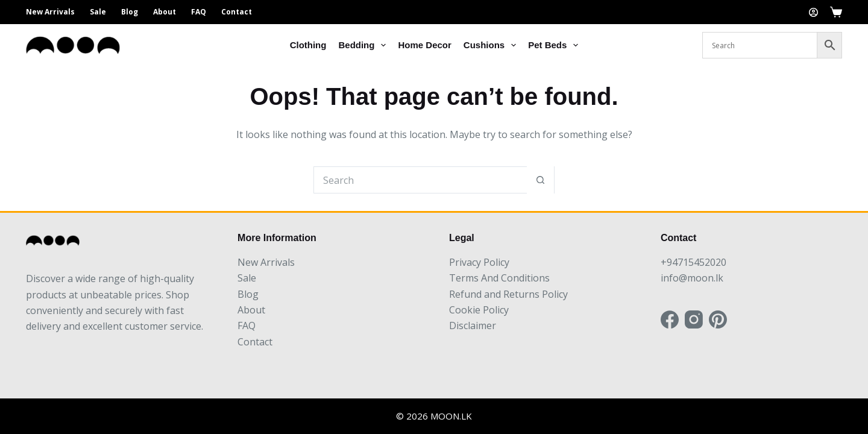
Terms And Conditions (499, 278)
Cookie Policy (479, 310)
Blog (130, 12)
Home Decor (424, 45)
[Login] (813, 12)
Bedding (364, 45)
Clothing (308, 45)
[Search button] (540, 180)
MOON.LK (451, 416)
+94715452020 (693, 262)
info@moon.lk (692, 278)
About (165, 12)
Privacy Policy (479, 262)
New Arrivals (50, 12)
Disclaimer (473, 325)
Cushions (492, 45)
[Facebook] (670, 319)
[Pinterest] (718, 319)
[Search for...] (420, 180)
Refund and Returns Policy (508, 294)
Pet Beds (555, 45)
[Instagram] (694, 319)
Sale (98, 12)
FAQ (199, 12)
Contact (237, 12)
